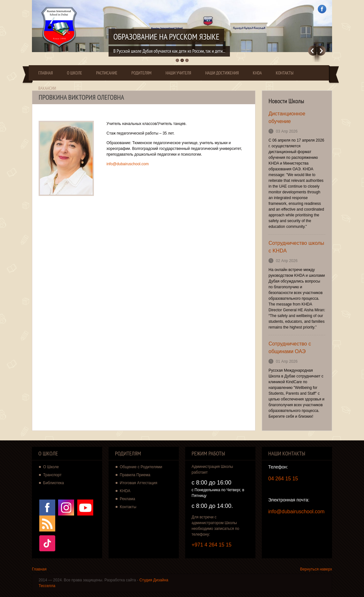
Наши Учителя (178, 73)
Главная (45, 73)
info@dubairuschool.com (128, 164)
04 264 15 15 (283, 479)
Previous (312, 51)
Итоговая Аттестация (139, 483)
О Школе (74, 73)
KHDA (257, 73)
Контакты (285, 73)
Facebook (322, 9)
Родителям (142, 73)
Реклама (127, 499)
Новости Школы (286, 101)
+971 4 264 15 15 (212, 545)
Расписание (107, 73)
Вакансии (47, 88)
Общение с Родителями (141, 467)
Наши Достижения (222, 73)
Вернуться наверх (316, 569)
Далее (321, 51)
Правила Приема (135, 475)
